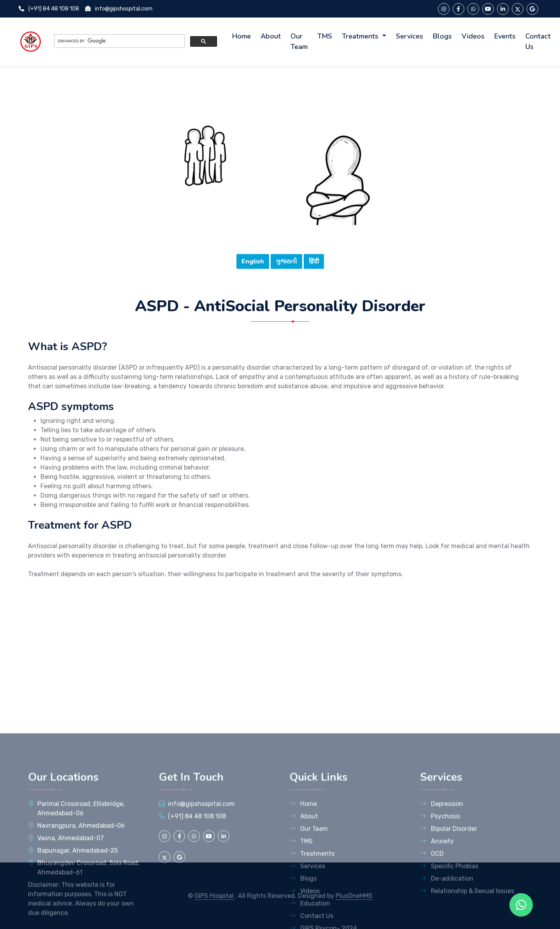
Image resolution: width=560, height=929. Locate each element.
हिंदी (314, 266)
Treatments (361, 36)
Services (409, 36)
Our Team (299, 41)
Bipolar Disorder (449, 905)
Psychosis (440, 893)
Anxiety (437, 918)
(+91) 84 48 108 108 (49, 9)
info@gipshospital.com (119, 9)
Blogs (442, 36)
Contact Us (538, 41)
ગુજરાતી (286, 266)
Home (241, 36)
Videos (473, 36)
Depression (442, 881)
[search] (119, 41)
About (271, 36)
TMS (325, 36)
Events (505, 36)
